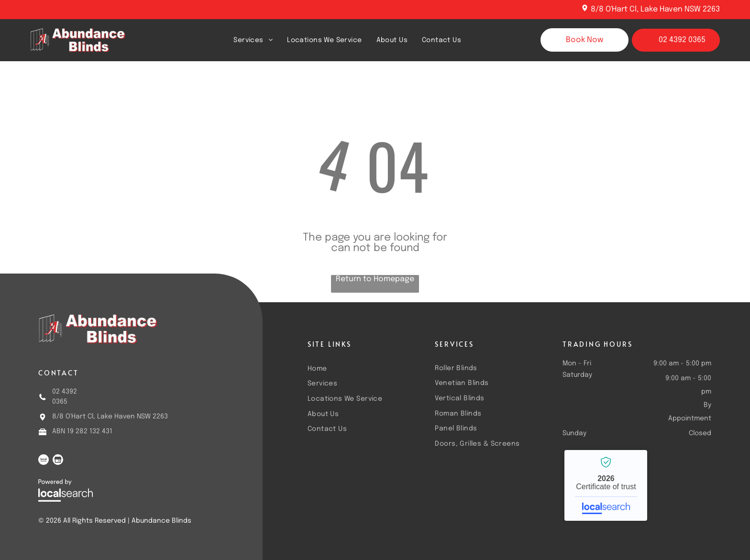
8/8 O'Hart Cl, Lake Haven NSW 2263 (655, 9)
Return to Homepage (375, 279)
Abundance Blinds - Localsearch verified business (606, 485)
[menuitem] (253, 40)
